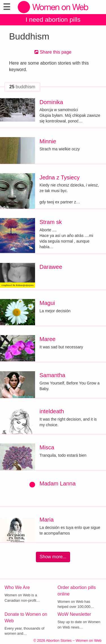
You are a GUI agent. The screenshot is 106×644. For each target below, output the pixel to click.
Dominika (51, 102)
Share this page (53, 52)
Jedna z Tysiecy (60, 177)
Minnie (48, 141)
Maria (47, 520)
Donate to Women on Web (26, 617)
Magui (47, 303)
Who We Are (17, 587)
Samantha (52, 375)
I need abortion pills (53, 20)
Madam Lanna (58, 483)
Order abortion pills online (77, 591)
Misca (47, 447)
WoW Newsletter (74, 614)
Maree (48, 339)
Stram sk (51, 222)
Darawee (51, 267)
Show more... (53, 557)
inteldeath (52, 411)
